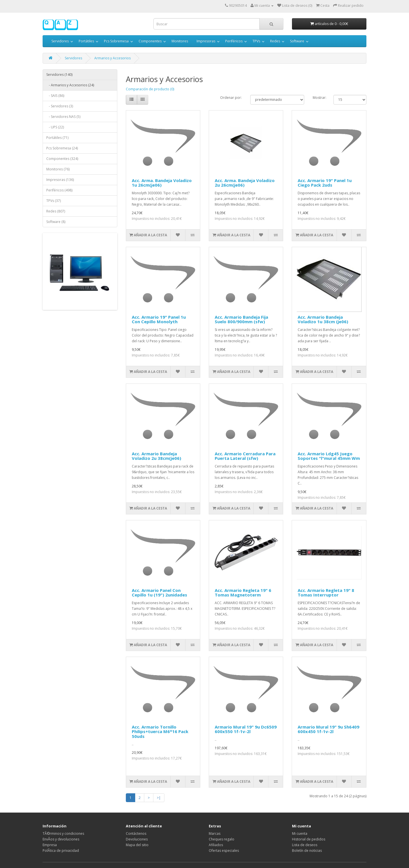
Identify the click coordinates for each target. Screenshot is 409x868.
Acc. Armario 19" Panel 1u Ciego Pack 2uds (325, 183)
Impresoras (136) (60, 180)
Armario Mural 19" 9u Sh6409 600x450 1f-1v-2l (328, 729)
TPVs (256, 41)
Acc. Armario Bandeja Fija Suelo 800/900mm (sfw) (241, 319)
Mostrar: (319, 98)
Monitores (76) (58, 169)
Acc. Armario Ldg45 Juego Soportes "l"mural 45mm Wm (329, 456)
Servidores (60, 41)
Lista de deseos (305, 845)
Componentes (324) (62, 159)
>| (159, 798)
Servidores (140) (59, 75)
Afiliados (216, 845)
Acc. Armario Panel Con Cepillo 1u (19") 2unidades (159, 593)
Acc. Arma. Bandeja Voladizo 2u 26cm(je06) (245, 183)
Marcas (215, 833)
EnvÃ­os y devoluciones (61, 839)
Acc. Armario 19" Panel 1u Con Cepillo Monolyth (159, 319)
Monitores (180, 41)
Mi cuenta (300, 833)
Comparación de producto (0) (150, 89)
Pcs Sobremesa (116, 41)
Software (297, 41)
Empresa (50, 845)
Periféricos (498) (59, 190)
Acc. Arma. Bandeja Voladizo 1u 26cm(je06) (162, 183)
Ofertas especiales (224, 851)
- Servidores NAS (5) (63, 117)
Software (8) (56, 222)
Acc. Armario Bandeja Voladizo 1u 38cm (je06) (323, 319)
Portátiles (86, 41)
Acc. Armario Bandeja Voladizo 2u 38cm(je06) (156, 456)
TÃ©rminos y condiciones (63, 833)
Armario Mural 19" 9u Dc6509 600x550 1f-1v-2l (246, 729)
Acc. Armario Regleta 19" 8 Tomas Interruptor (326, 593)
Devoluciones (137, 839)
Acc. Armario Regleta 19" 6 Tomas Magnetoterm (243, 593)
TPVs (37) (54, 201)
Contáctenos (136, 833)
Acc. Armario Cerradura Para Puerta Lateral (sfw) (245, 456)
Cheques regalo (222, 839)
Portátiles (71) (57, 138)
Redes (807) (56, 211)
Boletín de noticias (307, 851)
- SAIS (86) (55, 96)
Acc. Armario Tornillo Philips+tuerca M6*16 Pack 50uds (160, 732)
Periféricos (234, 41)
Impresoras (206, 41)
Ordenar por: (231, 98)
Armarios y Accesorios (112, 58)
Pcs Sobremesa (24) (62, 148)
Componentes (150, 41)
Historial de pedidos (309, 839)
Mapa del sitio (137, 845)
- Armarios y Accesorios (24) (70, 85)
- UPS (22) (55, 127)
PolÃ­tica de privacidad (61, 851)
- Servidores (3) (60, 106)
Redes (275, 41)
